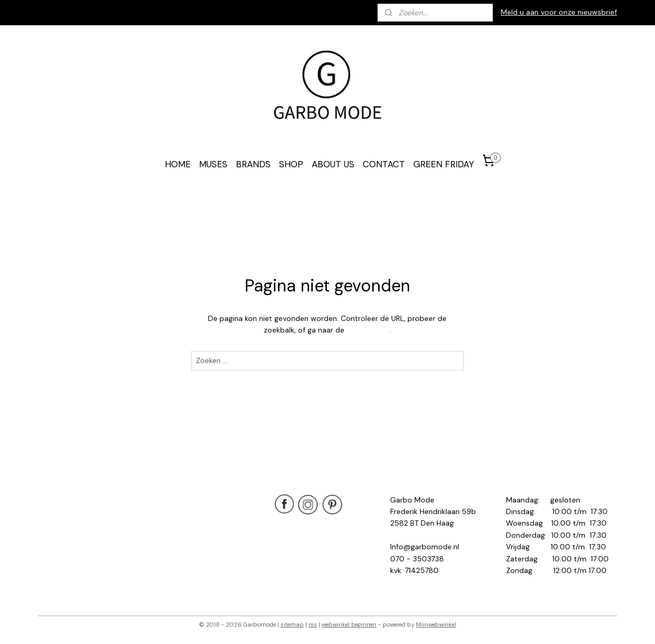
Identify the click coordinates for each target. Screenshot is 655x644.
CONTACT (384, 164)
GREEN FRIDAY (444, 164)
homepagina (368, 330)
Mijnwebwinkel (436, 625)
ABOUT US (333, 164)
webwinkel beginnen (349, 625)
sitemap (292, 625)
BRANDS (253, 164)
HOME (178, 164)
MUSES (213, 164)
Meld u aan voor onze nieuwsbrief (559, 12)
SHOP (291, 164)
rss (313, 625)
